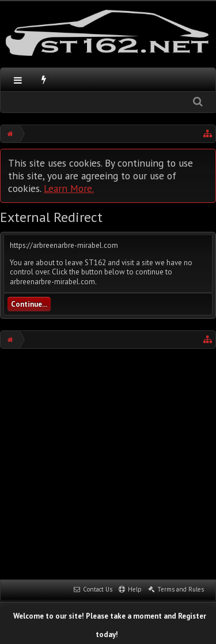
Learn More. (69, 188)
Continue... (29, 304)
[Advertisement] (108, 463)
